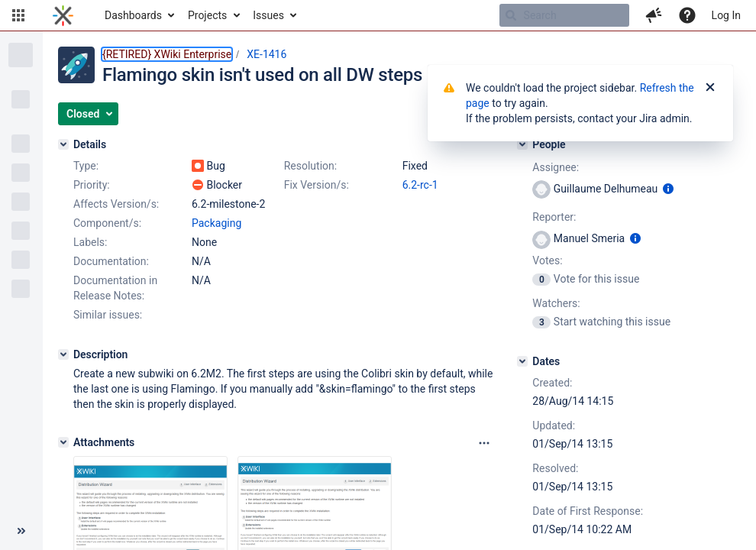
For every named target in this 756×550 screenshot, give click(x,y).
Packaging (216, 223)
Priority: (92, 185)
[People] (522, 144)
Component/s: (107, 223)
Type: (86, 166)
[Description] (63, 354)
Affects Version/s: (116, 204)
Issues (268, 15)
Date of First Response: (588, 511)
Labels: (90, 242)
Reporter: (554, 217)
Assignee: (556, 167)
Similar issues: (108, 315)
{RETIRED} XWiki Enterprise (167, 54)
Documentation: (111, 261)
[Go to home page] (63, 15)
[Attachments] (63, 442)
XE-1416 (267, 54)
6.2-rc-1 (420, 185)
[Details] (63, 144)
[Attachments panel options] (484, 443)
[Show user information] (668, 189)
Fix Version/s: (317, 185)
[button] (18, 15)
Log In (726, 15)
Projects (207, 15)
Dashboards (133, 15)
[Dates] (522, 361)
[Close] (710, 88)
